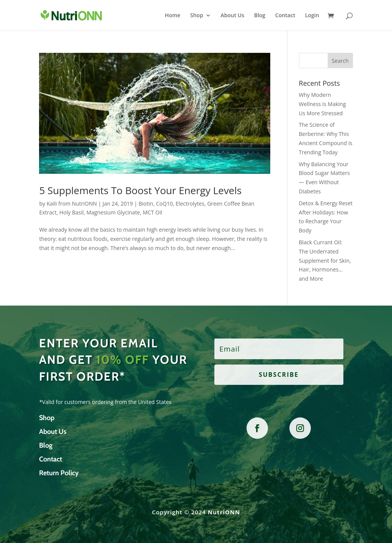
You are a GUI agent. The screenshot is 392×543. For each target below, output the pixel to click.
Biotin (146, 204)
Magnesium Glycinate (113, 212)
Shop (197, 16)
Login (312, 16)
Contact (285, 16)
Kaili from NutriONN (72, 204)
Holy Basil (72, 212)
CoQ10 (164, 204)
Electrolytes (190, 204)
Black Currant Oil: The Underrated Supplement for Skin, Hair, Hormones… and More (325, 260)
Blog (260, 16)
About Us (232, 16)
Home (173, 16)
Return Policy (59, 473)
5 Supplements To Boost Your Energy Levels (140, 190)
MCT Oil (153, 212)
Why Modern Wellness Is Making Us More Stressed (323, 104)
